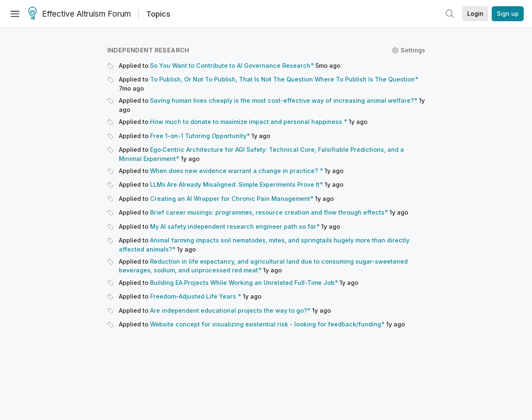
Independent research (148, 50)
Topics (158, 14)
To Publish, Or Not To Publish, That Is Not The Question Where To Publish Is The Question (282, 79)
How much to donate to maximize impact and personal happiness (247, 122)
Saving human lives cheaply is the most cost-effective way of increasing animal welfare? (282, 100)
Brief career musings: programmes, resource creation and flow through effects (267, 212)
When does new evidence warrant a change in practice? (235, 171)
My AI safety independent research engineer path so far (233, 226)
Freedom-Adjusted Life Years (194, 296)
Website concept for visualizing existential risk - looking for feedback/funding (266, 324)
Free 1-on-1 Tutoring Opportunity (198, 136)
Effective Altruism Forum (80, 14)
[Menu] (15, 14)
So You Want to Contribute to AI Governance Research (230, 65)
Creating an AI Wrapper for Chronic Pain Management (230, 199)
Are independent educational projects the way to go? (229, 310)
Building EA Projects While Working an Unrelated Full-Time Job (242, 283)
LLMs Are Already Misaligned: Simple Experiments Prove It (235, 184)
